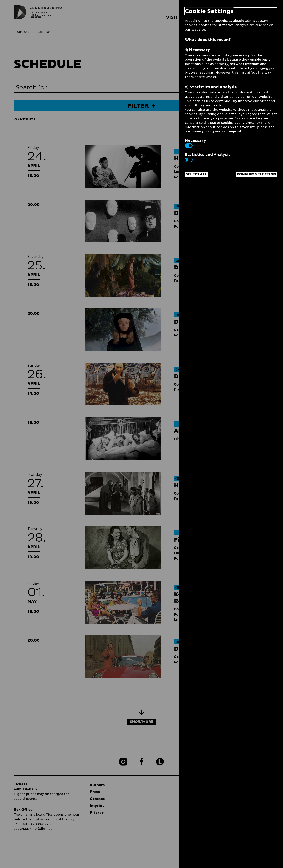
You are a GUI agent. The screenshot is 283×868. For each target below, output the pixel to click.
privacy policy (203, 131)
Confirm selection (256, 174)
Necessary (195, 143)
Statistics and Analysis (208, 157)
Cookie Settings (209, 11)
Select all (196, 174)
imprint (235, 131)
